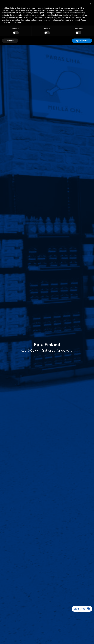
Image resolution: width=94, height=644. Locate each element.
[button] (91, 4)
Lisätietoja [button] (10, 41)
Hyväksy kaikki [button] (82, 41)
